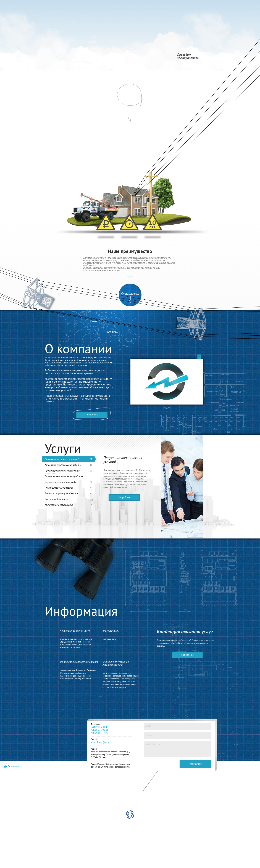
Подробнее (92, 415)
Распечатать (13, 766)
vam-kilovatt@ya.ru (100, 743)
